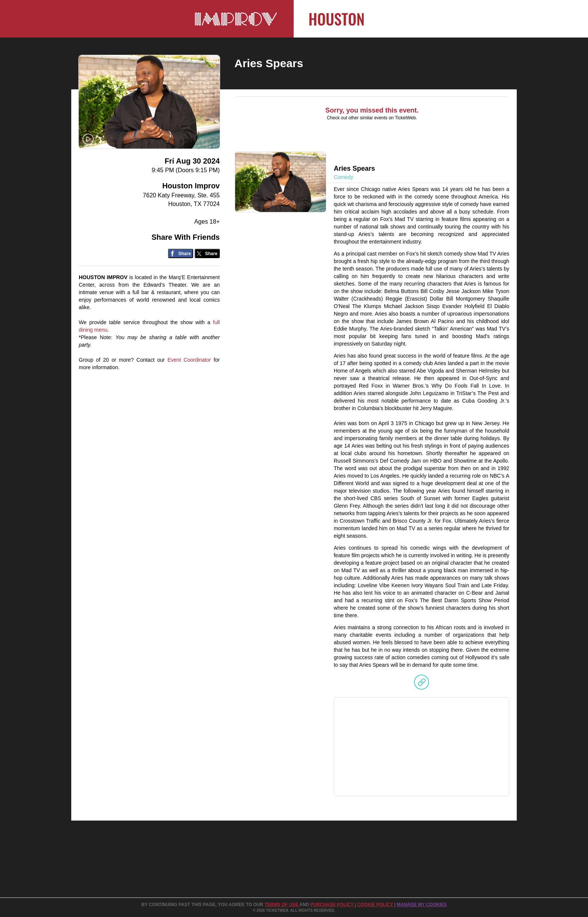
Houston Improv (191, 186)
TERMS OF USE (282, 905)
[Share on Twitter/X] (207, 253)
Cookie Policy (376, 905)
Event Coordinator (189, 360)
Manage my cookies (422, 905)
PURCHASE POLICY (333, 905)
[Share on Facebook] (181, 253)
